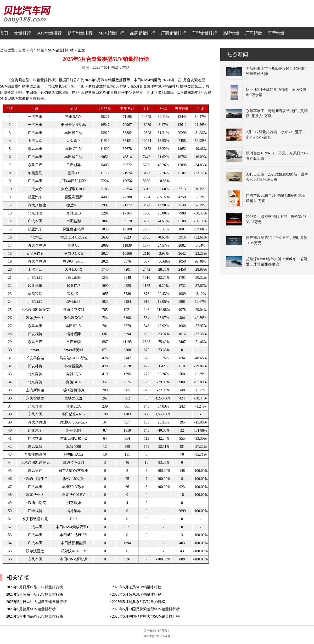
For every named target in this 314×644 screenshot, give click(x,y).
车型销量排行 (204, 33)
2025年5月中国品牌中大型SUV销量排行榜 (146, 616)
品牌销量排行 (143, 33)
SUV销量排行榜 (61, 50)
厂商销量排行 (173, 33)
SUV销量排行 (49, 33)
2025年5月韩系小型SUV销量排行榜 (35, 594)
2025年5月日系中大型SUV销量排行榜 (37, 602)
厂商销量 (254, 33)
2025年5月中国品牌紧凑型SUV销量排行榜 (146, 609)
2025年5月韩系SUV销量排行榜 (137, 594)
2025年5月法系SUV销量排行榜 (137, 587)
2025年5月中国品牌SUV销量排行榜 (35, 616)
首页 (4, 33)
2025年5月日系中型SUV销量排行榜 (35, 587)
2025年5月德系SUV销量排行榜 (31, 609)
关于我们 (150, 631)
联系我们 (164, 631)
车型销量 (276, 33)
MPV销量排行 (111, 33)
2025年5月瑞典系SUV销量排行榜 (139, 602)
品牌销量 (231, 33)
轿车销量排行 (80, 33)
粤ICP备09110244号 (157, 636)
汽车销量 (37, 50)
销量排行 (23, 33)
